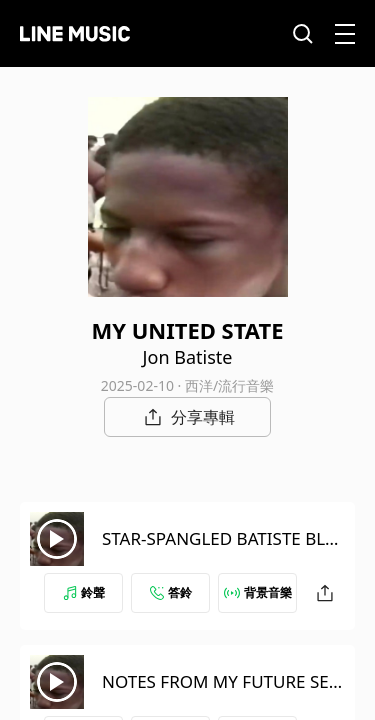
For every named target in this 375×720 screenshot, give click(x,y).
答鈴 (171, 592)
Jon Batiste (188, 357)
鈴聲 (84, 592)
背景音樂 (258, 592)
